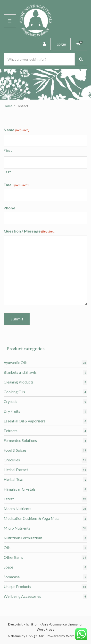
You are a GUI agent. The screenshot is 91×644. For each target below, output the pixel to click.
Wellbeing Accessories (22, 596)
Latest (9, 499)
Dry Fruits (12, 411)
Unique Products (17, 586)
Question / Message (30, 231)
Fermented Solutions (20, 440)
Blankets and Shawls (20, 372)
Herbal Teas (14, 479)
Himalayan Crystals (20, 489)
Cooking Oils (14, 392)
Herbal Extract (16, 470)
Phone (9, 208)
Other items (13, 557)
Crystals (10, 401)
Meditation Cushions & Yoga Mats (32, 518)
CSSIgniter (35, 636)
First (8, 150)
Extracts (11, 431)
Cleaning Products (19, 382)
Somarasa (12, 577)
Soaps (8, 567)
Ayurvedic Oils (16, 362)
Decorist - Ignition (23, 624)
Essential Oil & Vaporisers (25, 421)
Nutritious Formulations (23, 538)
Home (8, 106)
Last (7, 172)
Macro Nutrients (17, 509)
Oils (7, 547)
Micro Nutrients (17, 528)
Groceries (12, 460)
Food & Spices (15, 450)
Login (61, 44)
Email (16, 185)
